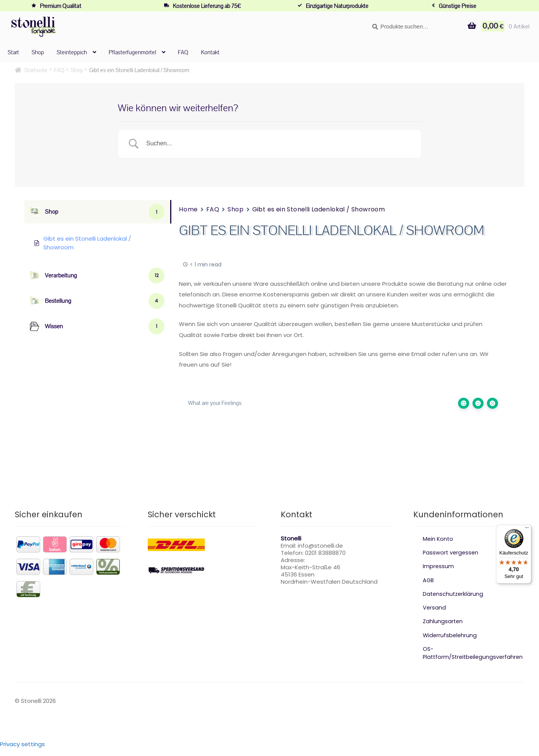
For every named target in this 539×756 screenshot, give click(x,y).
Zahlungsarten (443, 621)
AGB (429, 580)
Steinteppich (72, 52)
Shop (38, 52)
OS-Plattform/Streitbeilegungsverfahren (473, 657)
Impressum (439, 566)
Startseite (36, 70)
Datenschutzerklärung (454, 594)
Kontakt (210, 52)
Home (188, 209)
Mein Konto (439, 539)
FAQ (183, 52)
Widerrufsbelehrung (450, 635)
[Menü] (527, 529)
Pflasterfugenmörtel (132, 52)
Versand (435, 607)
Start (13, 52)
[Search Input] (279, 144)
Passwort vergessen (451, 552)
